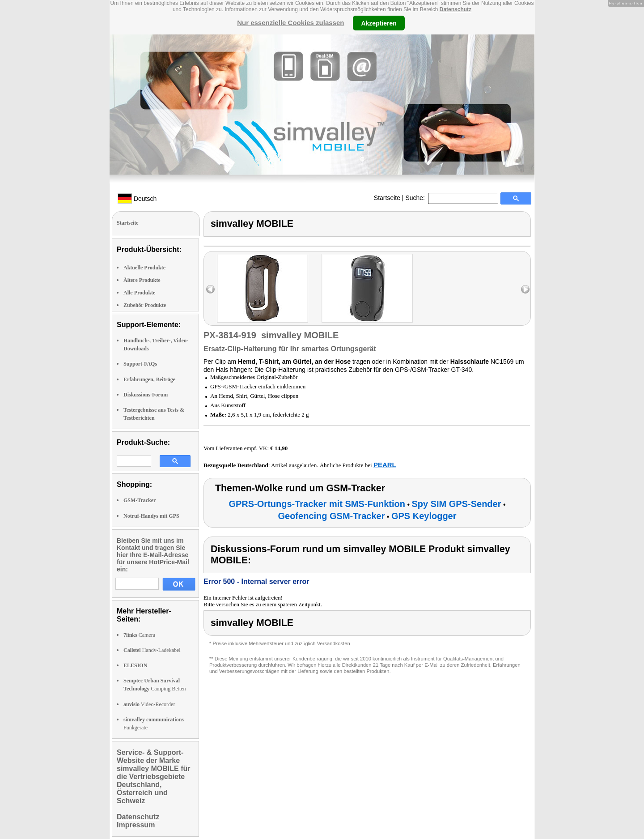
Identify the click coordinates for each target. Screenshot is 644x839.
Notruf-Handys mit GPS (151, 516)
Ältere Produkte (142, 280)
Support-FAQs (140, 364)
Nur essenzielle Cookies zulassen (290, 23)
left (210, 289)
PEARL (385, 465)
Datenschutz (455, 9)
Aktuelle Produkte (144, 268)
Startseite (387, 198)
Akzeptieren (379, 23)
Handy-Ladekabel (152, 650)
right (525, 289)
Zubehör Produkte (145, 305)
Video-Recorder (149, 704)
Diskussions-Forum (146, 395)
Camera (139, 635)
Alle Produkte (139, 293)
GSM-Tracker (140, 500)
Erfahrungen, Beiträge (149, 379)
